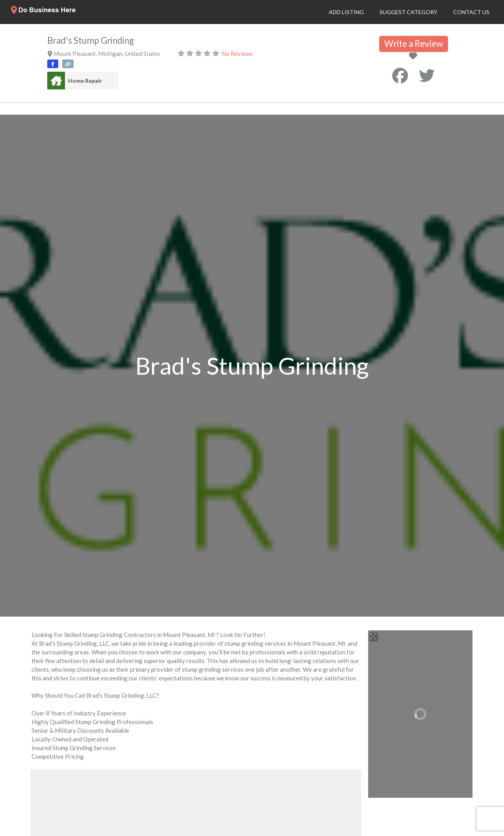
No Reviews (237, 54)
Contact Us (471, 12)
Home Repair (85, 81)
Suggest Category (409, 12)
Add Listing (346, 12)
